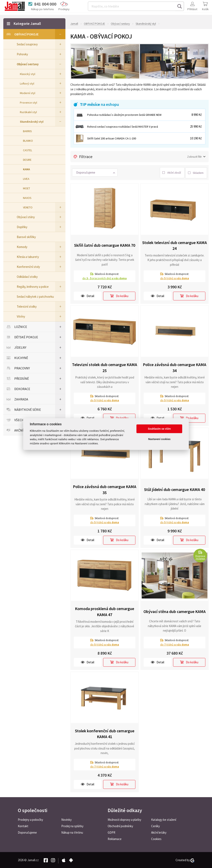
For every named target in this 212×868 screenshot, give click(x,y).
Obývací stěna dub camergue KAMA (175, 611)
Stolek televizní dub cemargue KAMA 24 (175, 245)
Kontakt (23, 826)
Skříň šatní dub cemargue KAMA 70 (105, 245)
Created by (185, 860)
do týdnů (175, 278)
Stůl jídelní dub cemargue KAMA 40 (175, 489)
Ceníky (155, 826)
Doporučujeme (27, 832)
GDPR (111, 832)
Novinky (66, 819)
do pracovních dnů (105, 278)
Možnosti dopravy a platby (124, 819)
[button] (95, 172)
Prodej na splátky (72, 826)
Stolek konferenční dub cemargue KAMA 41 (105, 733)
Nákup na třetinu (72, 832)
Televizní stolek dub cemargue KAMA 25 (105, 367)
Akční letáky (159, 832)
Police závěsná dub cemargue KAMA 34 (175, 367)
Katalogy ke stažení (164, 819)
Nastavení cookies (159, 439)
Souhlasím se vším (159, 429)
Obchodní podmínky (120, 826)
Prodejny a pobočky (30, 819)
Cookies (156, 838)
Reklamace (115, 838)
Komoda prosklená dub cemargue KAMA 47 (105, 611)
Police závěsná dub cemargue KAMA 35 (105, 489)
